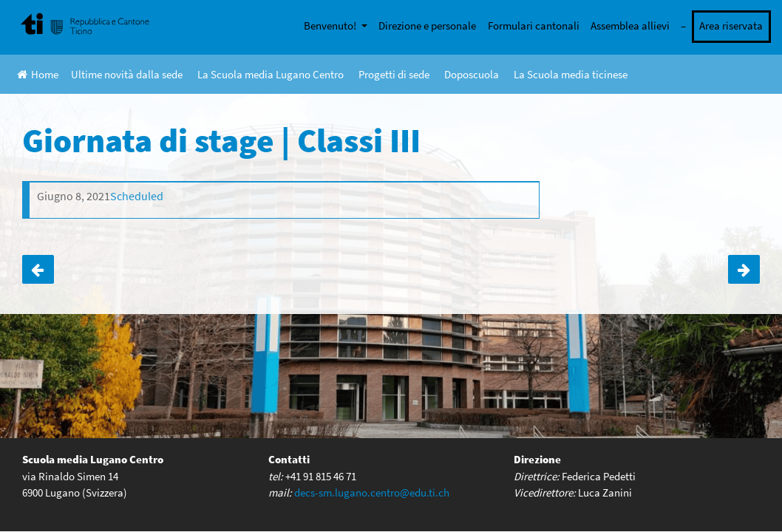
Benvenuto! (331, 25)
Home (38, 74)
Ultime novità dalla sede (127, 74)
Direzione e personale (427, 25)
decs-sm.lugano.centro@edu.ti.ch (372, 492)
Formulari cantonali (534, 25)
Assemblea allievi (630, 25)
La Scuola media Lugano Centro (271, 74)
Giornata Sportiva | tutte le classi (744, 270)
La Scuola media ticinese (571, 74)
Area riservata (731, 25)
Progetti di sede (394, 74)
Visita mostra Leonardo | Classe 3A (38, 270)
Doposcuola (472, 74)
